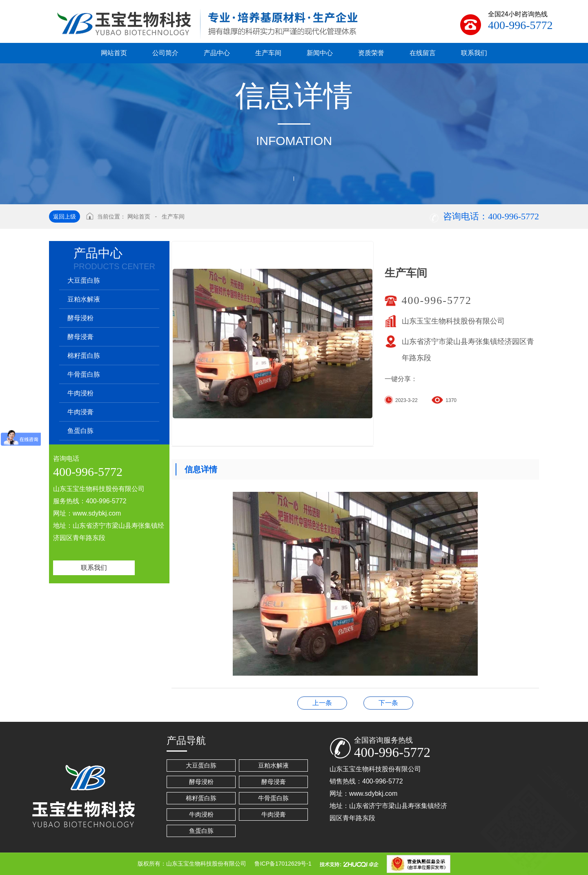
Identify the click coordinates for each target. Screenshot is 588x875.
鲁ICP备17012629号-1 (283, 864)
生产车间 (173, 217)
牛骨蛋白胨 (84, 374)
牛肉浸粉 (80, 393)
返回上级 (65, 217)
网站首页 (139, 217)
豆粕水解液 (84, 299)
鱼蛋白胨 (80, 431)
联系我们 (94, 568)
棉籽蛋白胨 (84, 356)
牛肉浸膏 (80, 412)
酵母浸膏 (80, 337)
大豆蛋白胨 (84, 280)
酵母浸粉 (80, 318)
